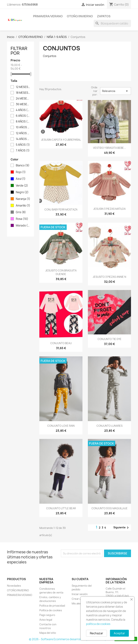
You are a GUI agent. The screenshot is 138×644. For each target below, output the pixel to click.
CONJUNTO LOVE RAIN (61, 426)
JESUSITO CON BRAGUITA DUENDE (61, 272)
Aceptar (119, 633)
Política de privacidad (52, 606)
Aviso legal (46, 620)
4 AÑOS (23, 110)
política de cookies (98, 624)
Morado (23, 226)
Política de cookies (51, 610)
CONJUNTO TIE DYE (110, 339)
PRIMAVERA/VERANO (48, 16)
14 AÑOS (23, 139)
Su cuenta (80, 579)
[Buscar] (112, 23)
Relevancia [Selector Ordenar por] (116, 91)
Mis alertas (78, 603)
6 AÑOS (23, 116)
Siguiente (122, 528)
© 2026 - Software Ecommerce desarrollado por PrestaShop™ (69, 639)
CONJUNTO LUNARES (110, 426)
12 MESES (23, 87)
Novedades (14, 586)
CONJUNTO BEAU (61, 343)
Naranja (23, 199)
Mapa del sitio (48, 633)
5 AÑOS (23, 145)
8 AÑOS (23, 122)
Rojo (21, 172)
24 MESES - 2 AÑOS (23, 99)
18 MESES (23, 93)
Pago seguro (47, 615)
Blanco (23, 165)
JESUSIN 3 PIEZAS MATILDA (109, 209)
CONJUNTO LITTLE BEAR (61, 508)
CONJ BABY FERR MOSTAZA (61, 209)
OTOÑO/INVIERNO (80, 16)
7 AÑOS (23, 151)
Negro (22, 192)
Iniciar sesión (80, 594)
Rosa (22, 219)
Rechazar (96, 633)
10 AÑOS (23, 127)
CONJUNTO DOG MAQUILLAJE (110, 508)
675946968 (30, 4)
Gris (21, 212)
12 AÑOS (23, 133)
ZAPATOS (104, 16)
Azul (21, 179)
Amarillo (23, 206)
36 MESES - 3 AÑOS (23, 104)
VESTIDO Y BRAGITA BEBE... (110, 148)
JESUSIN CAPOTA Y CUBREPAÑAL (61, 140)
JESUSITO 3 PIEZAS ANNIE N (109, 277)
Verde (22, 186)
